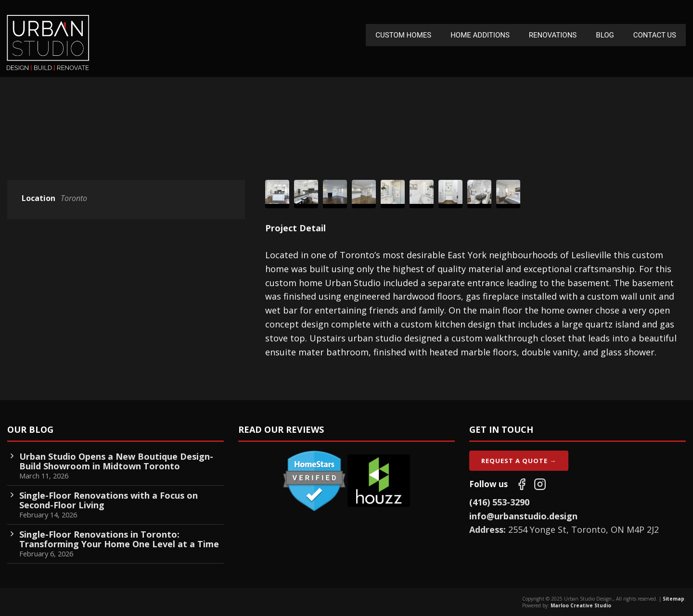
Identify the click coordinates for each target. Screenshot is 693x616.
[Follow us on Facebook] (522, 484)
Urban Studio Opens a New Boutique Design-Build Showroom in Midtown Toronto (116, 461)
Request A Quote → (519, 461)
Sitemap (674, 599)
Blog (605, 35)
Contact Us (655, 35)
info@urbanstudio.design (523, 516)
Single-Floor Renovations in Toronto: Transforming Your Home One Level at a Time (119, 539)
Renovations (553, 35)
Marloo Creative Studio (581, 605)
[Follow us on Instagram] (540, 484)
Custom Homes (403, 35)
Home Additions (480, 35)
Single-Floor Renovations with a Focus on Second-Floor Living (109, 500)
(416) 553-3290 (499, 502)
